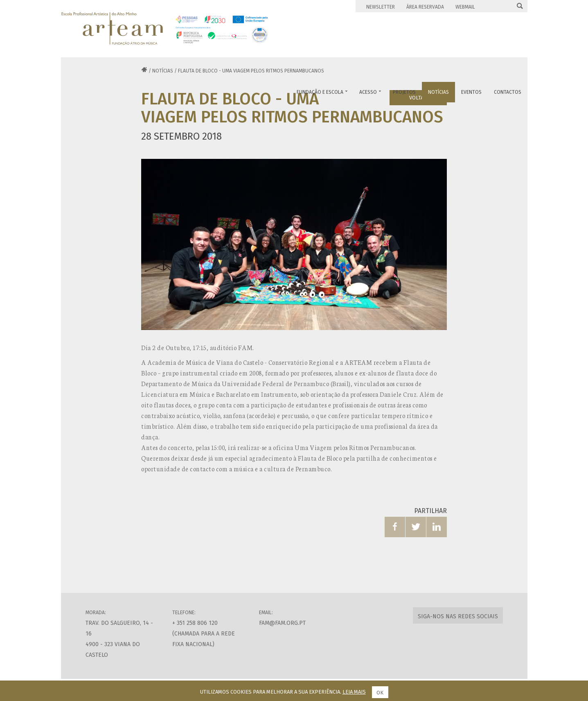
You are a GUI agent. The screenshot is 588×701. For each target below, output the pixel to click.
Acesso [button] (370, 92)
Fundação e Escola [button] (322, 92)
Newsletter (381, 7)
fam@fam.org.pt (282, 623)
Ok (380, 693)
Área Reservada (425, 7)
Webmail (465, 7)
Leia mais (354, 692)
